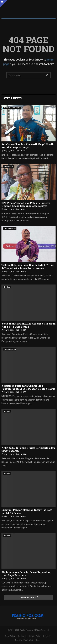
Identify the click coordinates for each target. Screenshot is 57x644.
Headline (7, 287)
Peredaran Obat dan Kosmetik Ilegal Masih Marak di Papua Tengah (28, 146)
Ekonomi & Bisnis (10, 228)
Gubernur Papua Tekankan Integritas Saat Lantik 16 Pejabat (27, 511)
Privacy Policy (35, 636)
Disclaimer (22, 636)
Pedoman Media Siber (24, 640)
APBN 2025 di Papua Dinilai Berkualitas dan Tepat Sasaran (28, 449)
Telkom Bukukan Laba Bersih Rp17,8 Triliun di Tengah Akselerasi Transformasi (28, 266)
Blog (38, 640)
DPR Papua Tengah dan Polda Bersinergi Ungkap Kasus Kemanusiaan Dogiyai (26, 204)
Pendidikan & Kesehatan (12, 108)
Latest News (12, 98)
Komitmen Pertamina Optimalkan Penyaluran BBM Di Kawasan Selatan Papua (28, 387)
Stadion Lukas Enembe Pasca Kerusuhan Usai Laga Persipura (26, 574)
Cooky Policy (10, 636)
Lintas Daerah (8, 166)
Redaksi (47, 636)
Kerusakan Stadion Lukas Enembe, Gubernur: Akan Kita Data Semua (28, 325)
